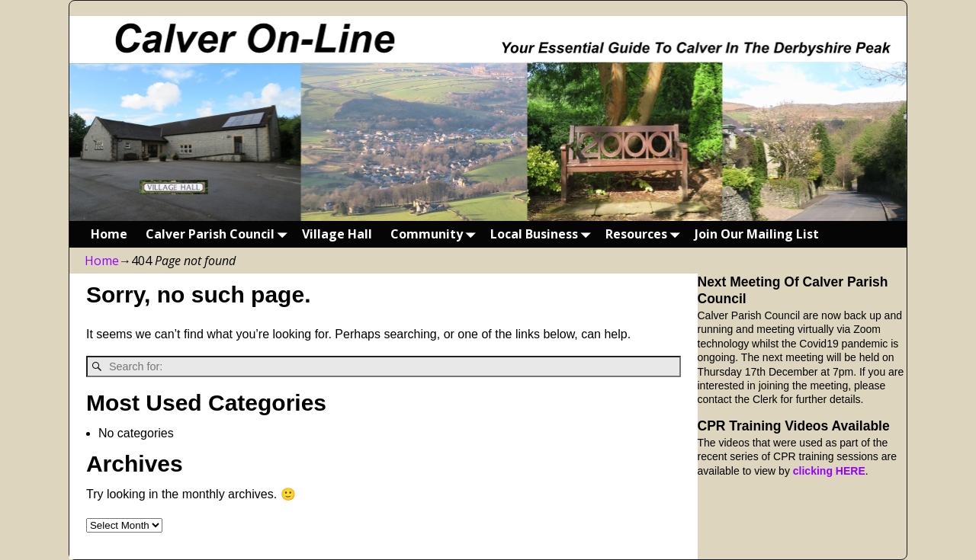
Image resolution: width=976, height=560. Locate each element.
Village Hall (337, 234)
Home (109, 234)
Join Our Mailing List (757, 234)
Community (436, 234)
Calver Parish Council (219, 234)
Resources (645, 234)
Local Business (543, 234)
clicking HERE (829, 471)
